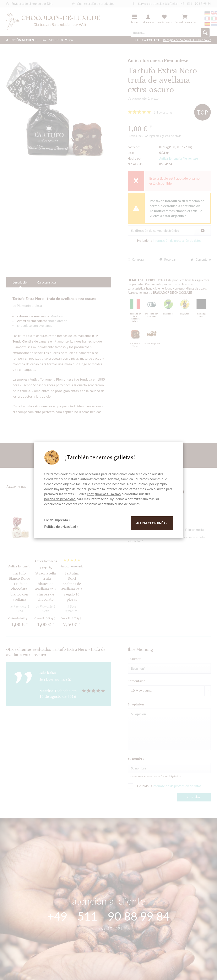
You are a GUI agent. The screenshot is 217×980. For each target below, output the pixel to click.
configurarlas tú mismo (104, 494)
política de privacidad (60, 499)
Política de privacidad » (61, 526)
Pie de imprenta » (57, 520)
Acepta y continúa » (152, 523)
